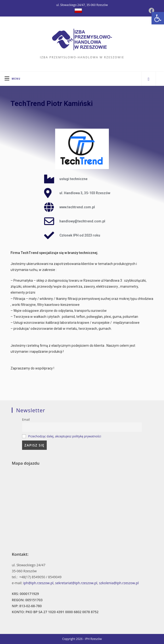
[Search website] (149, 79)
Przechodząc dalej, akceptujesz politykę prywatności (65, 436)
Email (26, 420)
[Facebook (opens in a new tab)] (152, 11)
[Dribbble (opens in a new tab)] (78, 11)
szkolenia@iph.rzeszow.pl (119, 583)
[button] (158, 18)
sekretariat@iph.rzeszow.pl (76, 583)
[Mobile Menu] (13, 79)
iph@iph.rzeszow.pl (38, 583)
